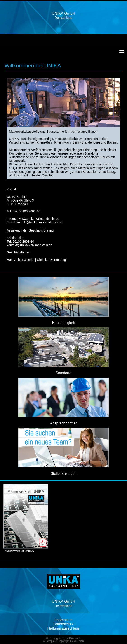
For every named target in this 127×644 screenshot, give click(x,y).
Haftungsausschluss (63, 628)
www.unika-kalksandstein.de (39, 219)
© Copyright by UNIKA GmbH (64, 638)
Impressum (63, 620)
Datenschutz (64, 624)
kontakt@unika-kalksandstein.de (39, 222)
